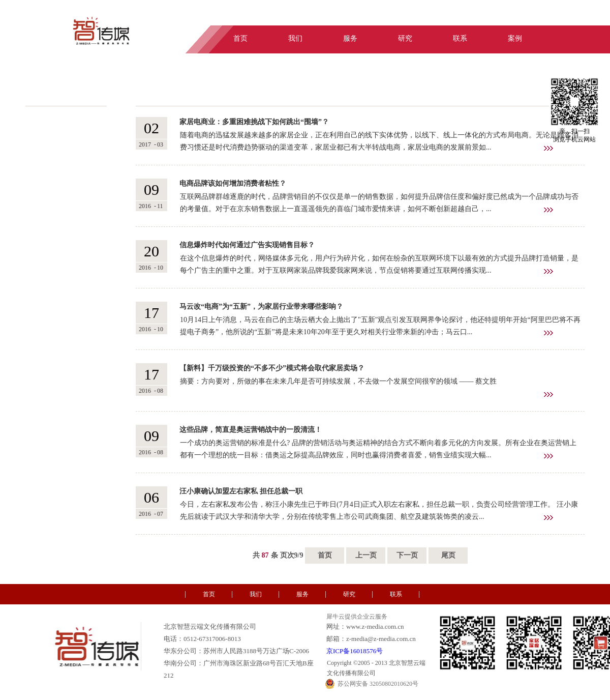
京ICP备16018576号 (355, 651)
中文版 (545, 17)
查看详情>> (548, 148)
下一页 (407, 555)
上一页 (366, 555)
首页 (325, 555)
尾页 (448, 555)
